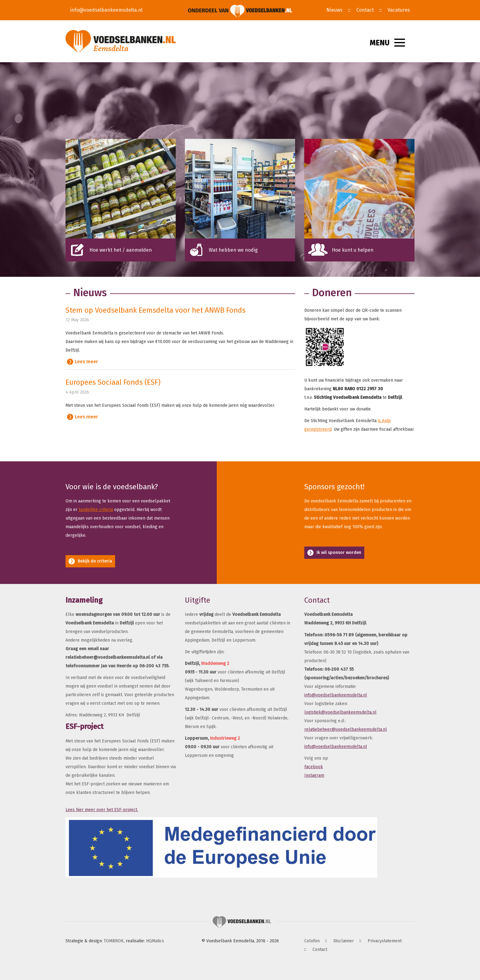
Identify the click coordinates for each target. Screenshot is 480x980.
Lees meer (86, 362)
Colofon (312, 941)
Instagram (314, 775)
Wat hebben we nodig (233, 250)
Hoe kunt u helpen (353, 250)
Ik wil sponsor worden (339, 553)
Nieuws (334, 10)
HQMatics (155, 941)
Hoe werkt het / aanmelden (121, 250)
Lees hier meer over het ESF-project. (102, 810)
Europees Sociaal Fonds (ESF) (113, 382)
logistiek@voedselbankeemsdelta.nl (340, 712)
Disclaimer (344, 941)
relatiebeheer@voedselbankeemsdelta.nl (346, 729)
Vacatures (399, 10)
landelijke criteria (96, 510)
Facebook (314, 767)
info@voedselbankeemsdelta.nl (106, 10)
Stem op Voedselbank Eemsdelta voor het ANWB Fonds (156, 310)
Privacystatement (385, 941)
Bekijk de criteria (95, 561)
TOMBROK (114, 941)
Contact (365, 10)
